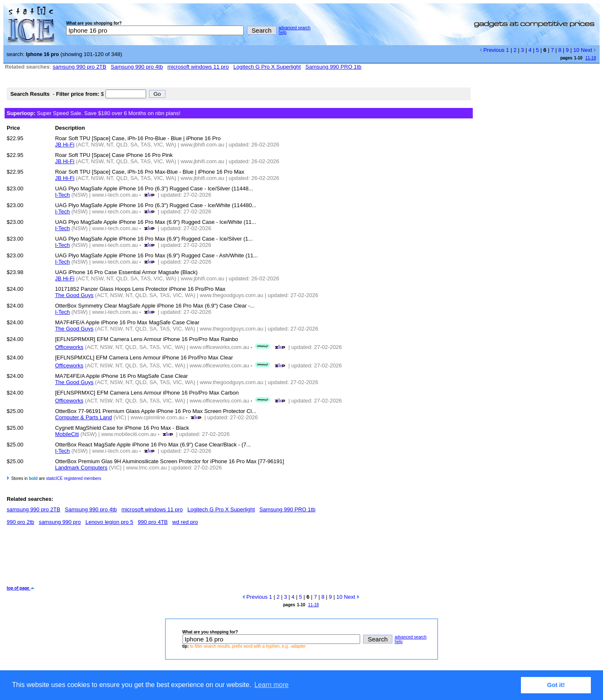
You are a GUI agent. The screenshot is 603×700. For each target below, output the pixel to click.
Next (589, 50)
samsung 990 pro (60, 522)
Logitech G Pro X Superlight (267, 67)
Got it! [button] (556, 685)
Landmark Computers (81, 468)
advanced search (294, 28)
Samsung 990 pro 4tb (137, 67)
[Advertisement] (159, 559)
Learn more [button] (271, 685)
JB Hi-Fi (64, 145)
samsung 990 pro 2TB (80, 67)
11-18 (591, 58)
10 (576, 50)
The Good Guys (74, 295)
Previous (492, 50)
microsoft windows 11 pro (198, 67)
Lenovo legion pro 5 (109, 522)
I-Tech (62, 195)
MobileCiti (67, 434)
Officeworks (69, 347)
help (282, 32)
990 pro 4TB (153, 522)
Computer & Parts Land (83, 417)
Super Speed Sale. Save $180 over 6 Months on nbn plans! (94, 113)
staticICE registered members (74, 478)
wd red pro (185, 522)
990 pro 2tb (21, 522)
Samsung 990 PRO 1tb (333, 67)
